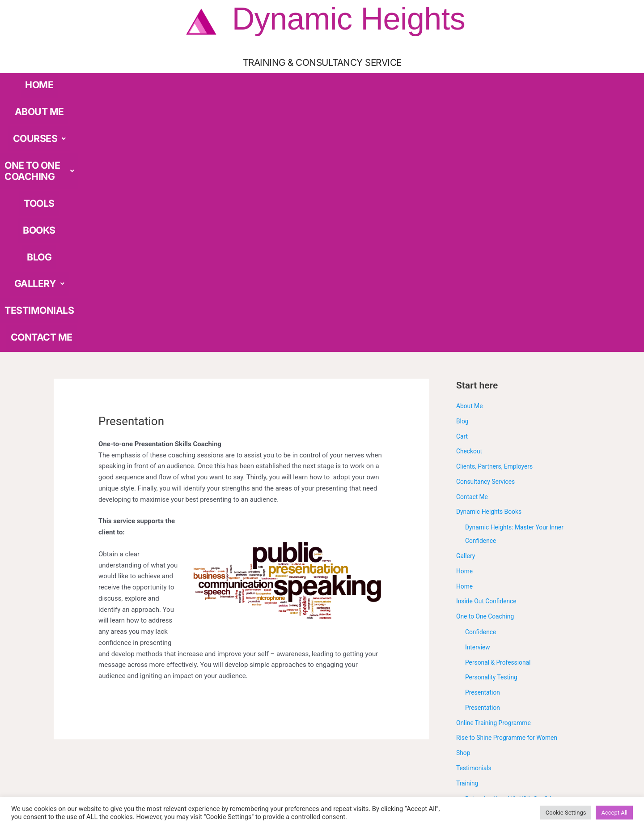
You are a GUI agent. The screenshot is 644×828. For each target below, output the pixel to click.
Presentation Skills (493, 655)
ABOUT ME (138, 79)
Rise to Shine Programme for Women (511, 476)
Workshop (471, 685)
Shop (464, 491)
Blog (463, 159)
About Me (471, 145)
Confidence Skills (491, 594)
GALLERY (425, 79)
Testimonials (475, 506)
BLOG (385, 79)
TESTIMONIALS (479, 79)
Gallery (466, 294)
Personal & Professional (501, 401)
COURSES (185, 79)
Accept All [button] (614, 813)
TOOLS (319, 79)
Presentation (484, 431)
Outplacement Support (499, 640)
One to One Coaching (488, 355)
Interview (479, 385)
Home (465, 309)
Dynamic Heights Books (492, 250)
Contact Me (473, 235)
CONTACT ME (534, 79)
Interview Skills (487, 624)
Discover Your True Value (502, 609)
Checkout (470, 190)
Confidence (482, 371)
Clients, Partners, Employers (498, 205)
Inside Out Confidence (489, 340)
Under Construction (485, 670)
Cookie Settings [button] (566, 813)
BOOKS (353, 79)
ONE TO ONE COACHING (256, 79)
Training (468, 521)
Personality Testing (494, 416)
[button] (185, 80)
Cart (462, 175)
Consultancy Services (488, 220)
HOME (100, 79)
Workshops (473, 700)
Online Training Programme (497, 461)
